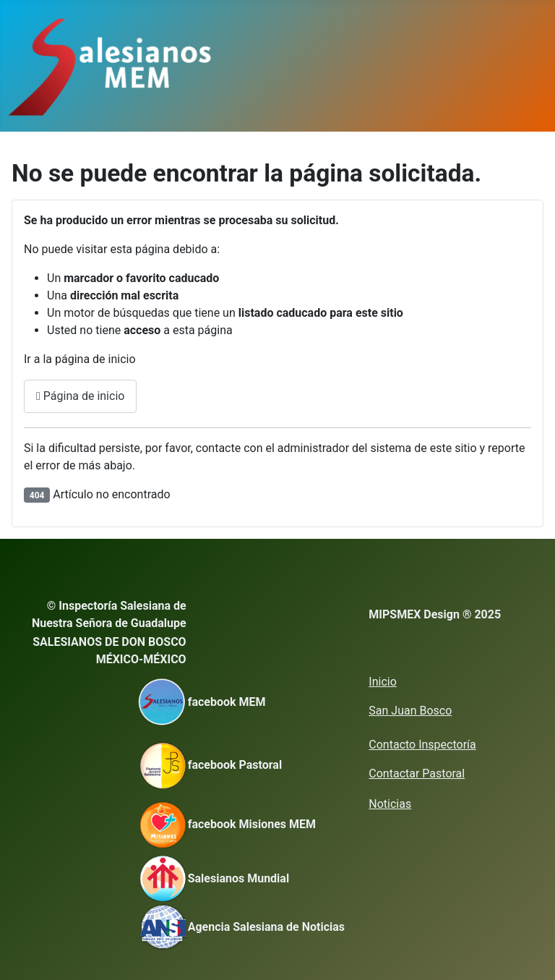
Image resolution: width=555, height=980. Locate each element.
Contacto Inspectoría (422, 745)
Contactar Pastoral (417, 774)
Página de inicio (80, 396)
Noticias (390, 804)
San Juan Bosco (410, 711)
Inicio (382, 682)
